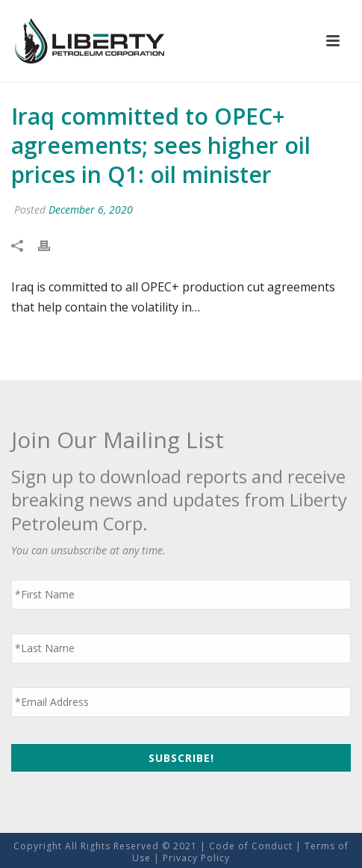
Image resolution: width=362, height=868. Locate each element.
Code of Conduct (251, 846)
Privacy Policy (196, 858)
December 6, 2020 (91, 210)
